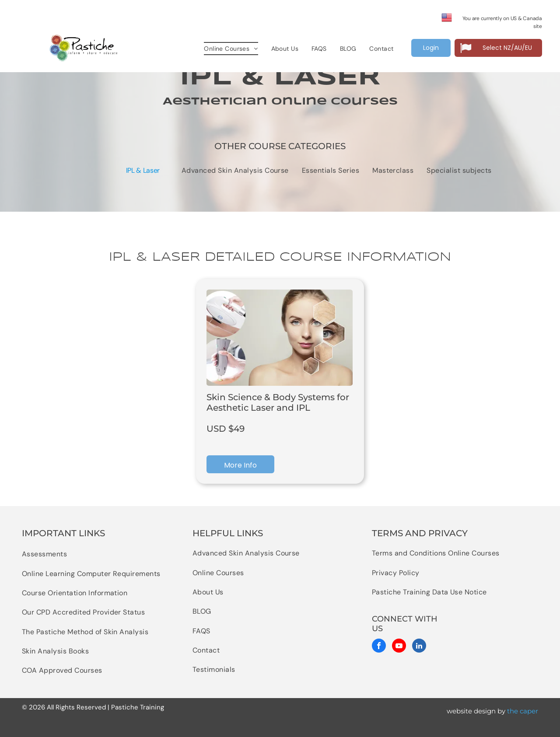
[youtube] (399, 647)
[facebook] (379, 647)
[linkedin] (419, 647)
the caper (523, 711)
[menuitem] (231, 49)
